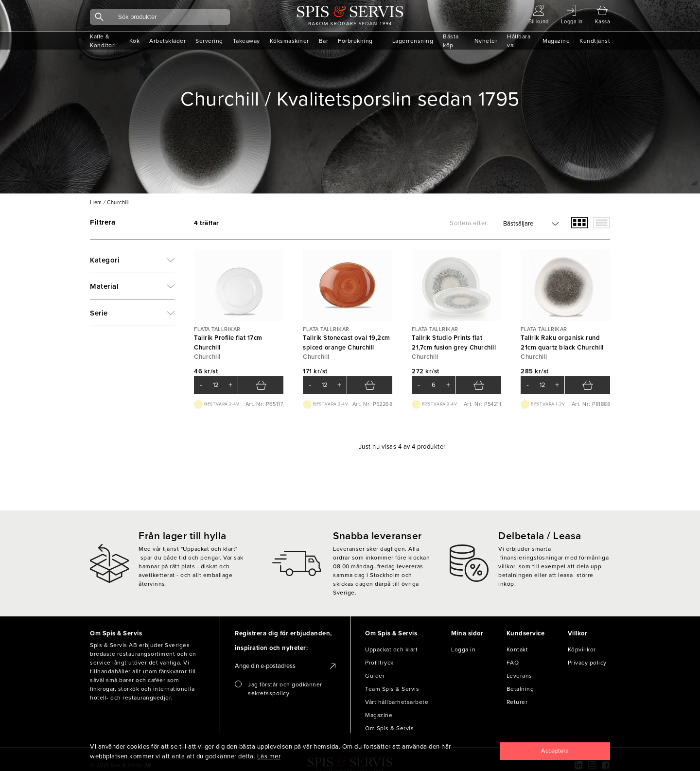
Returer (517, 702)
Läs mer (269, 756)
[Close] (555, 751)
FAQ (513, 663)
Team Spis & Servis (392, 689)
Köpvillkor (582, 649)
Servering (209, 41)
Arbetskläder (167, 41)
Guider (375, 676)
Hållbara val (519, 41)
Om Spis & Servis (389, 728)
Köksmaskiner (289, 41)
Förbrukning (355, 41)
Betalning (520, 689)
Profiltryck (379, 663)
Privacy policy (587, 663)
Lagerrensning (413, 41)
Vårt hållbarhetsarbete (397, 702)
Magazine (556, 41)
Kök (135, 41)
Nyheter (486, 41)
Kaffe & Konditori (103, 41)
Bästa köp (451, 41)
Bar (324, 41)
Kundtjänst (595, 41)
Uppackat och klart (391, 649)
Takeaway (246, 41)
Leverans (519, 676)
